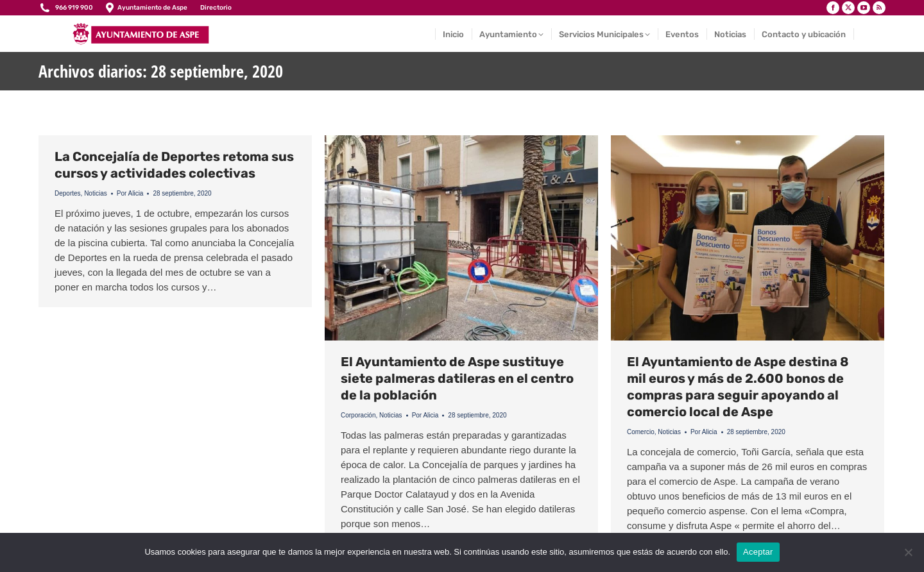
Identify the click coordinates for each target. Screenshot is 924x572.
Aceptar (758, 552)
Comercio (641, 432)
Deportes (68, 193)
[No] (908, 552)
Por (130, 193)
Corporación (358, 415)
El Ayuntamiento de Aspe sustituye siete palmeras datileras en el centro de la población (457, 378)
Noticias (96, 193)
